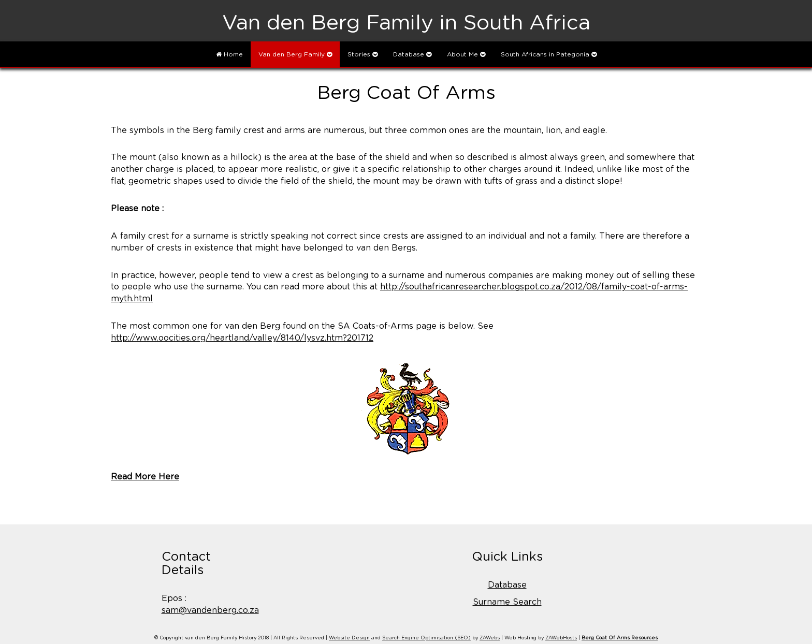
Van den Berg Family (295, 54)
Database (412, 54)
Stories (363, 54)
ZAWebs (490, 638)
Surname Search (507, 602)
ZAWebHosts (561, 638)
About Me (466, 54)
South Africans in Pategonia (549, 54)
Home (229, 54)
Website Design (349, 638)
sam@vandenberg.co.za (210, 610)
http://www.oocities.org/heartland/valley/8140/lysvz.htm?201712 (242, 338)
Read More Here (145, 477)
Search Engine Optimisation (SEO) (426, 638)
